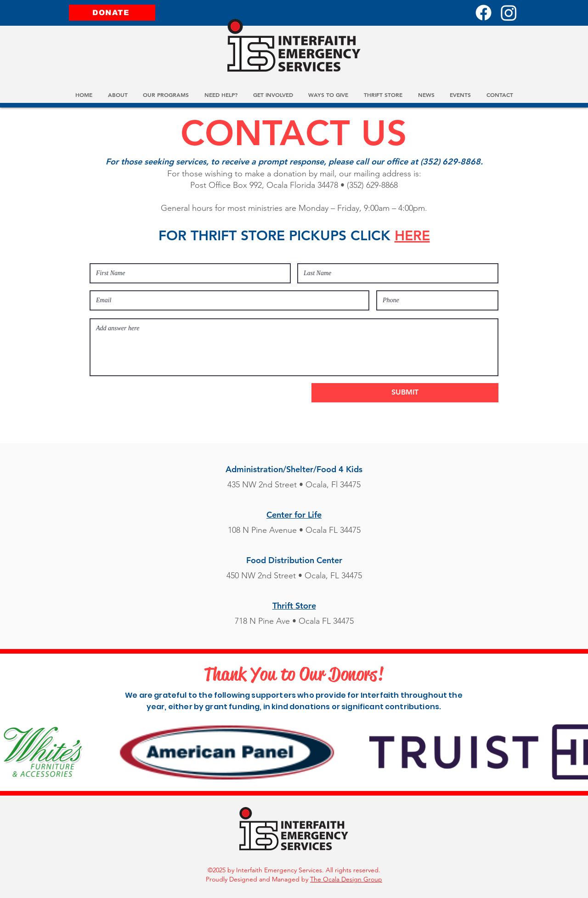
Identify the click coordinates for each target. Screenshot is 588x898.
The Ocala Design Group (346, 879)
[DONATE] (112, 13)
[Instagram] (509, 13)
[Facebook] (483, 13)
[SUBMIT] (405, 393)
